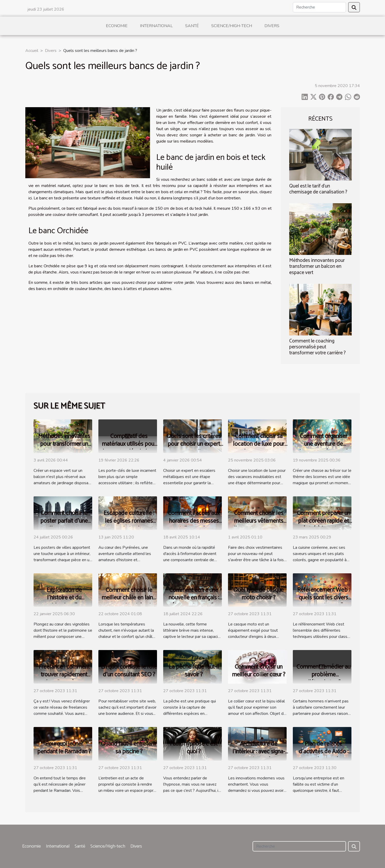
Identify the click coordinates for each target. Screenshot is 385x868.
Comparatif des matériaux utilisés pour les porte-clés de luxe (129, 444)
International (156, 26)
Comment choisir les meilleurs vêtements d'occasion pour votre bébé (259, 525)
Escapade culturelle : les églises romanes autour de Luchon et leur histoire (129, 525)
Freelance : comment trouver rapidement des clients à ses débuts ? (64, 679)
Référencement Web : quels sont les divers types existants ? (324, 598)
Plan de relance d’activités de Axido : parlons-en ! (324, 752)
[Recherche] (319, 7)
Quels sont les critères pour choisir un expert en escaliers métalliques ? (194, 448)
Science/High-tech (232, 26)
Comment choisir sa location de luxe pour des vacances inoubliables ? (259, 448)
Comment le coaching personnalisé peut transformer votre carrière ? (317, 347)
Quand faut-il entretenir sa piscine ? (129, 748)
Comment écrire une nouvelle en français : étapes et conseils (194, 598)
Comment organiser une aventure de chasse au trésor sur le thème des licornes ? (324, 448)
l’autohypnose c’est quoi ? (194, 748)
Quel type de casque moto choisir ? (259, 594)
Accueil (32, 51)
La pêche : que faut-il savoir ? (194, 671)
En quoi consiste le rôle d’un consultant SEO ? (129, 671)
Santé (192, 26)
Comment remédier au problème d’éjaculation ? (323, 675)
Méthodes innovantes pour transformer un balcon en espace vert (317, 266)
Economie (117, 26)
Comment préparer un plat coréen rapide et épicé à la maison (324, 521)
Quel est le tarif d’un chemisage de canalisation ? (318, 189)
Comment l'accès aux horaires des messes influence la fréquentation (194, 525)
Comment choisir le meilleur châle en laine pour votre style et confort (129, 602)
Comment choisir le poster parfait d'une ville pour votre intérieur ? (64, 525)
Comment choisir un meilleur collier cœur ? (259, 671)
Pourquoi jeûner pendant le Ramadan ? (64, 748)
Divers (272, 26)
